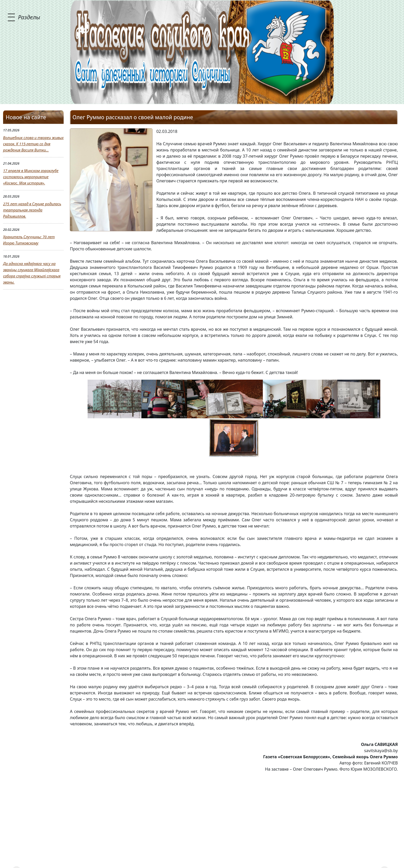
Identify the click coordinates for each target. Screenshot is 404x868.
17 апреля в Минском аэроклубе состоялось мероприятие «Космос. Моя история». (31, 177)
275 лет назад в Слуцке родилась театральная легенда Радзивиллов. (32, 210)
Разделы (29, 17)
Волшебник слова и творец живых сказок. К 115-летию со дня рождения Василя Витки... (33, 144)
